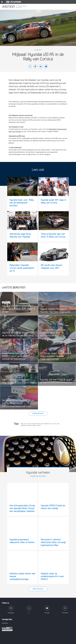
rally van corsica (26, 424)
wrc (51, 424)
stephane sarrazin (26, 425)
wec (58, 424)
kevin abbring (45, 424)
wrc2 (55, 424)
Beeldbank (5, 623)
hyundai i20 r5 (36, 424)
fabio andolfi (37, 425)
